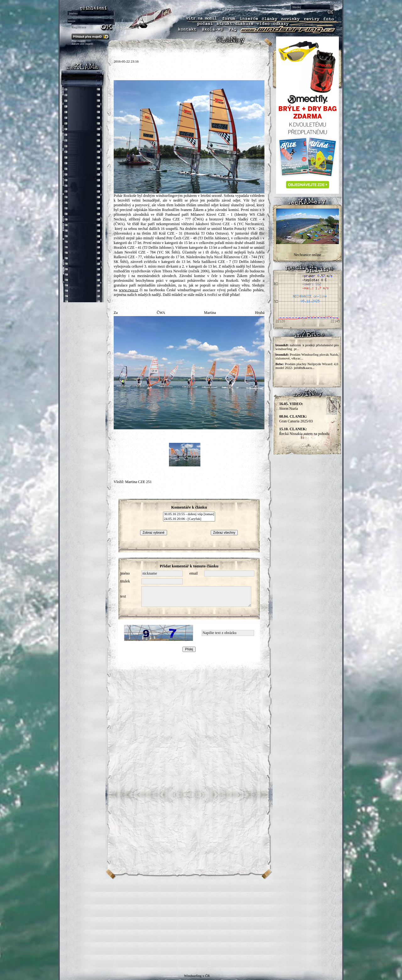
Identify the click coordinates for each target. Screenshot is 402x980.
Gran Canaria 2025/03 (296, 419)
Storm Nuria (291, 406)
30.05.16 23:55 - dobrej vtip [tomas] (189, 514)
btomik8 (282, 345)
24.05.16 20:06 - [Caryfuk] (189, 519)
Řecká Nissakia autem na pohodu (304, 431)
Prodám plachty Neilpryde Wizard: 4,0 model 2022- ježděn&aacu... (307, 366)
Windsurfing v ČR (197, 976)
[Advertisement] (201, 923)
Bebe (279, 364)
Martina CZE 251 (138, 482)
